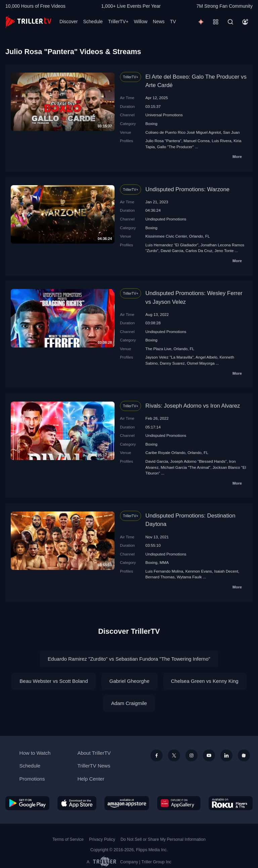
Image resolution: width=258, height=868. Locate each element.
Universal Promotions (164, 115)
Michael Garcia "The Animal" (185, 467)
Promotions (32, 779)
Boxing (152, 123)
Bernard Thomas (160, 577)
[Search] (230, 22)
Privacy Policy (102, 839)
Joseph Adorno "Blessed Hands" (199, 461)
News (159, 22)
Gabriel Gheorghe (129, 681)
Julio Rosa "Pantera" (163, 141)
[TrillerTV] (28, 22)
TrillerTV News (94, 766)
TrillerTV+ (118, 22)
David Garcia (172, 251)
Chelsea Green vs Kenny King (205, 681)
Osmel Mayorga (201, 363)
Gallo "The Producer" (175, 147)
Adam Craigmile (129, 703)
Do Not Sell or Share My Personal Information (163, 839)
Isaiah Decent (226, 571)
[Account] (245, 22)
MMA (164, 562)
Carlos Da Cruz (199, 251)
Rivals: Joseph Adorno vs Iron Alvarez (193, 406)
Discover (69, 22)
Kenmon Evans (199, 571)
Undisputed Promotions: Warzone (187, 189)
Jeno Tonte (224, 251)
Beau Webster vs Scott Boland (54, 681)
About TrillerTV (94, 753)
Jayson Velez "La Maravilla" (169, 357)
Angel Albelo (206, 357)
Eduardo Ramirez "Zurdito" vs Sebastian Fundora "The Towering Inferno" (129, 659)
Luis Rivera (221, 141)
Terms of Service (68, 839)
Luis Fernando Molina (164, 571)
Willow (140, 22)
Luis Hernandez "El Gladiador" (172, 245)
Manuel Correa (196, 141)
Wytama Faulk (189, 577)
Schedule (93, 22)
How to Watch (35, 753)
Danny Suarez (172, 363)
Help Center (91, 779)
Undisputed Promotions (166, 219)
